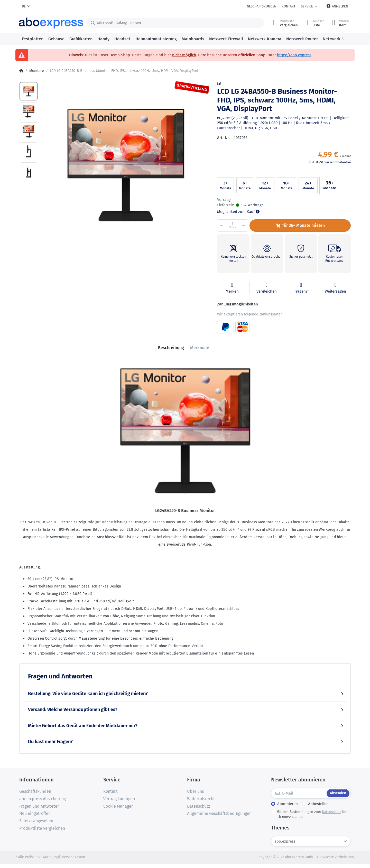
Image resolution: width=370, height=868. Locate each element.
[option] (126, 165)
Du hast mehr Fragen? (50, 742)
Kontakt (289, 6)
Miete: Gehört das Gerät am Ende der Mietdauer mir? (83, 726)
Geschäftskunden (262, 6)
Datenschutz (332, 812)
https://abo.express (294, 55)
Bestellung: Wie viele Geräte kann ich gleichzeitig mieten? (88, 694)
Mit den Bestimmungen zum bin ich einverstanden (312, 814)
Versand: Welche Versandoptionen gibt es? (73, 710)
